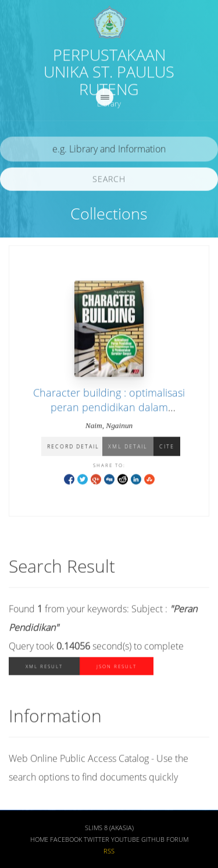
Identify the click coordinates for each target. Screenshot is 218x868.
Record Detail (73, 447)
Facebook (66, 841)
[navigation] (105, 98)
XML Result (44, 668)
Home (39, 841)
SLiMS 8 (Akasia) (109, 829)
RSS (109, 852)
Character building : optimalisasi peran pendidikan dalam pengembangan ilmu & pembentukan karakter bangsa (109, 415)
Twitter (97, 841)
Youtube (125, 841)
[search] (109, 150)
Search (109, 180)
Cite (167, 447)
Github (153, 841)
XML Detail (128, 447)
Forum (177, 841)
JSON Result (117, 668)
